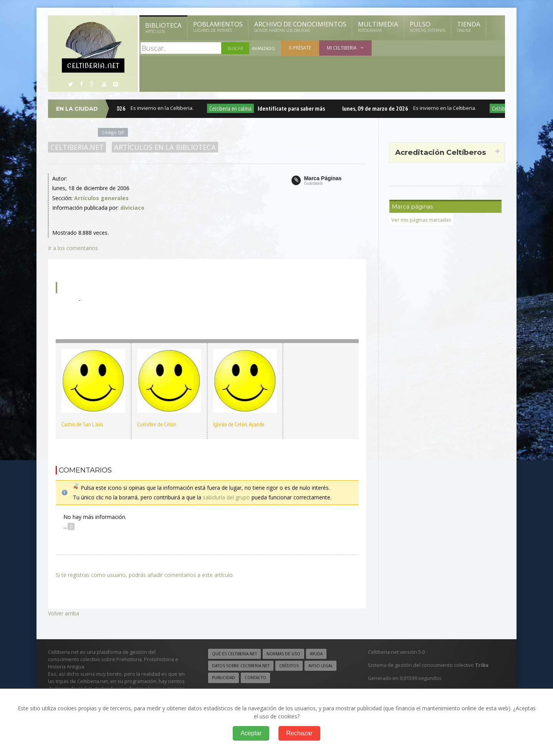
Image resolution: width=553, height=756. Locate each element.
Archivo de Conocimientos (300, 27)
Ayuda (316, 654)
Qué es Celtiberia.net (234, 654)
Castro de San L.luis (82, 424)
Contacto (255, 678)
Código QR (113, 132)
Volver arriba (64, 613)
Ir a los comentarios (73, 248)
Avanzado (263, 48)
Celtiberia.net (77, 147)
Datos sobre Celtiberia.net (241, 666)
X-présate (300, 48)
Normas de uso (283, 654)
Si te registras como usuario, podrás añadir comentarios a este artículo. (145, 575)
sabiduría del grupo (226, 497)
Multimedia (378, 27)
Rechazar (299, 733)
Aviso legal (320, 666)
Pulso (428, 27)
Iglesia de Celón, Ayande (239, 424)
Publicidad (224, 678)
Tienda (469, 27)
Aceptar (251, 733)
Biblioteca (163, 28)
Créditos (289, 666)
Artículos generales (101, 198)
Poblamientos (218, 27)
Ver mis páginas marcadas (421, 220)
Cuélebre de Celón (157, 424)
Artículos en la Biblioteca (165, 147)
